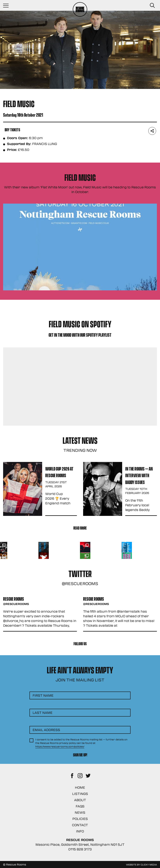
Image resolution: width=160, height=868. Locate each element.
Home (80, 787)
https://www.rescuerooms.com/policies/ (60, 746)
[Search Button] (152, 5)
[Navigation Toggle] (8, 5)
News (80, 812)
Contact (80, 825)
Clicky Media (149, 864)
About (80, 800)
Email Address (46, 730)
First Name (43, 695)
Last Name (43, 713)
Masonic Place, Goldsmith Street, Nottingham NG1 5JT (80, 844)
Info (80, 831)
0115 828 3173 (80, 849)
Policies (80, 819)
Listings (80, 794)
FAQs (80, 806)
